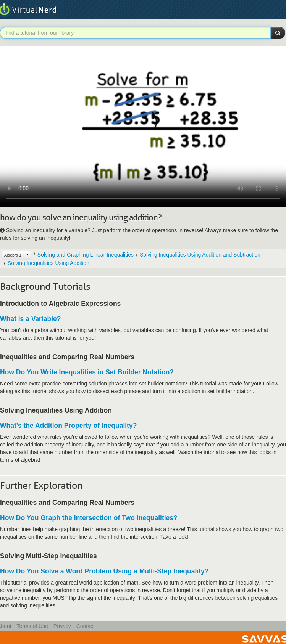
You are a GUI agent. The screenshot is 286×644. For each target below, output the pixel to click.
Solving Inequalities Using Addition (48, 263)
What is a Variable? (31, 319)
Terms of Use (32, 626)
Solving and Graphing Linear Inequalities (86, 255)
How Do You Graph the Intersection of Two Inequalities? (89, 518)
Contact (86, 626)
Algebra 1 (13, 255)
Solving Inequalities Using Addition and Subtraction (200, 255)
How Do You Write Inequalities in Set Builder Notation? (87, 372)
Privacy (62, 626)
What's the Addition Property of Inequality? (68, 426)
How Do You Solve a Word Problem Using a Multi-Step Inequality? (104, 571)
